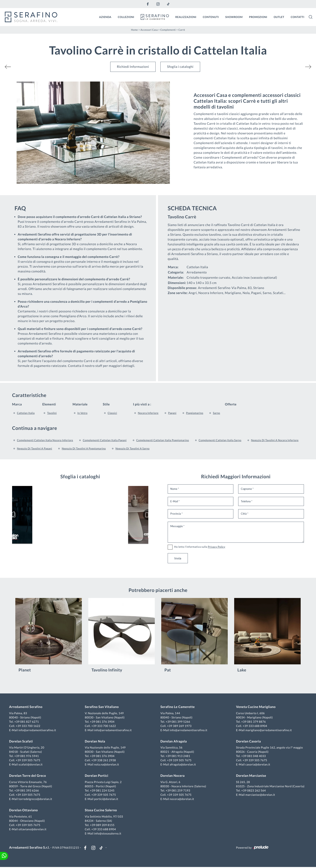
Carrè (182, 30)
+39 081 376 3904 (103, 722)
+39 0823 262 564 (253, 791)
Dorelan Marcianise (251, 776)
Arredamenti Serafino (26, 707)
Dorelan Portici (97, 776)
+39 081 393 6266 (27, 791)
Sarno (216, 413)
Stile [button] (106, 404)
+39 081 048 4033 (253, 756)
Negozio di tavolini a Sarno (133, 448)
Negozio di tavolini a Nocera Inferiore (275, 440)
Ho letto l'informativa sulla (200, 547)
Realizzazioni (186, 17)
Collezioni (126, 17)
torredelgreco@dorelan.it (36, 799)
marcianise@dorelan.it (260, 795)
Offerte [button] (231, 404)
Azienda (105, 17)
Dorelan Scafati (22, 742)
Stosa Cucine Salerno (101, 811)
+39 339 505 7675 (29, 761)
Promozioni (258, 17)
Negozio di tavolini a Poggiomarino (84, 448)
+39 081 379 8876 (253, 722)
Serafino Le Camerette (178, 707)
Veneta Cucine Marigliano (256, 707)
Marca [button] (17, 404)
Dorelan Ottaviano (24, 811)
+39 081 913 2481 (178, 756)
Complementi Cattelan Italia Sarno (220, 440)
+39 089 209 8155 (103, 825)
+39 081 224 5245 (103, 791)
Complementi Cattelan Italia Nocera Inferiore (45, 440)
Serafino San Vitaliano (102, 707)
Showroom (234, 17)
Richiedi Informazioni (133, 66)
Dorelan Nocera (173, 776)
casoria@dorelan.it (257, 765)
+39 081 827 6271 (27, 722)
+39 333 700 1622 (29, 726)
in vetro (82, 413)
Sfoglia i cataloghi (180, 66)
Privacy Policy (216, 547)
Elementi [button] (49, 404)
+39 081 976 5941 (27, 756)
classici (112, 413)
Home (134, 30)
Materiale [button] (80, 404)
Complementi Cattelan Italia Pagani (105, 440)
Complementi (168, 30)
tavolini (52, 413)
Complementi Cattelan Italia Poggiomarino (163, 440)
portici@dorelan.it (106, 799)
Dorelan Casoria (248, 742)
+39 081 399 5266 (178, 722)
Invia (178, 558)
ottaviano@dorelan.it (33, 829)
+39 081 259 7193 (178, 791)
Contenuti (211, 17)
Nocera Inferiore (148, 413)
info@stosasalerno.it (108, 834)
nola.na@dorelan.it (107, 765)
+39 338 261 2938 (104, 761)
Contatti (297, 17)
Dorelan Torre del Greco (28, 776)
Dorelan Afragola (174, 742)
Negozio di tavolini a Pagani (34, 448)
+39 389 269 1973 (179, 726)
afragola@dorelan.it (183, 765)
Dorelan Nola (95, 742)
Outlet (279, 17)
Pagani (172, 413)
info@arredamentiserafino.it (38, 730)
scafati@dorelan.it (31, 765)
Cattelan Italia (26, 413)
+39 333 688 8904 (255, 726)
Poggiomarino (195, 413)
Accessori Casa (149, 30)
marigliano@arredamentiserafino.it (268, 730)
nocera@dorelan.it (182, 799)
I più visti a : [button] (142, 404)
